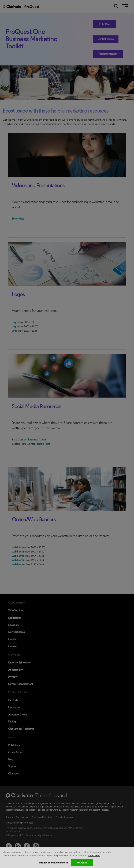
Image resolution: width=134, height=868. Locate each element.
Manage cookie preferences (53, 864)
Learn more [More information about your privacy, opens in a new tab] (94, 857)
